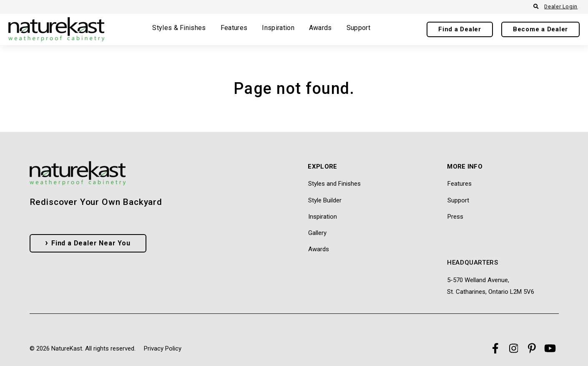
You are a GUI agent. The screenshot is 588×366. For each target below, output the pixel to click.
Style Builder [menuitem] (325, 200)
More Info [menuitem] (465, 167)
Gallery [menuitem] (317, 233)
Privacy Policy (163, 348)
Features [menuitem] (460, 184)
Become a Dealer (540, 29)
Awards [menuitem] (319, 249)
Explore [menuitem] (322, 167)
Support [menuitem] (458, 200)
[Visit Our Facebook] (495, 348)
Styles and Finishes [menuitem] (334, 184)
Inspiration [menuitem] (323, 217)
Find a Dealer (460, 29)
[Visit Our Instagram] (513, 348)
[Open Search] (536, 7)
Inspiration (278, 28)
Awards (320, 28)
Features (234, 28)
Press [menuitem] (455, 217)
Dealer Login (561, 6)
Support (358, 28)
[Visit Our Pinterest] (532, 348)
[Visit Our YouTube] (550, 348)
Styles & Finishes (179, 28)
